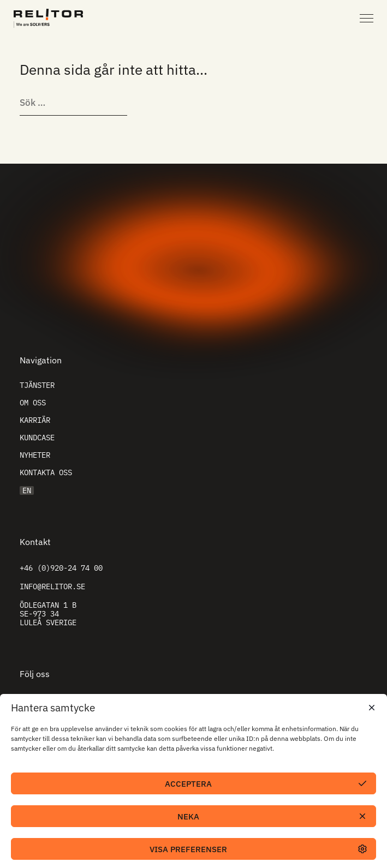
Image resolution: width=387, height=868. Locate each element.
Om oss (33, 403)
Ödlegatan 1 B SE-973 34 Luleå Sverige (48, 614)
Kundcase (37, 438)
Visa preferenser (188, 849)
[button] (371, 708)
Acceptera (188, 784)
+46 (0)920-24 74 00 (61, 568)
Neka (188, 816)
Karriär (35, 420)
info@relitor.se (52, 586)
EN (27, 490)
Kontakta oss (46, 472)
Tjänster (37, 385)
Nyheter (35, 455)
